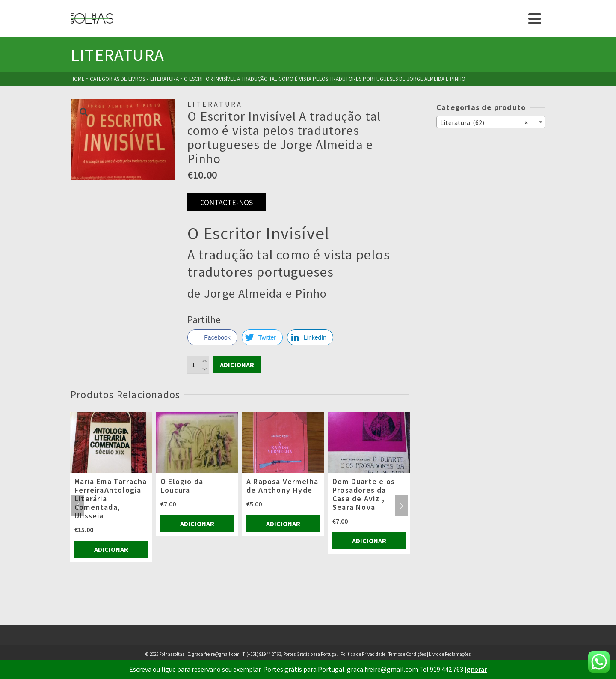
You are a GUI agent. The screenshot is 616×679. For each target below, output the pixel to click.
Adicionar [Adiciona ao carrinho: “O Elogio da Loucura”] (197, 524)
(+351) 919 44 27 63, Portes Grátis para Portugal (292, 654)
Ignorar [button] (476, 669)
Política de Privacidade (363, 654)
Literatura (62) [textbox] (484, 122)
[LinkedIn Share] (310, 337)
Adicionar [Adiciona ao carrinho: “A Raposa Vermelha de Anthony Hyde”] (283, 524)
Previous (77, 506)
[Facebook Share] (212, 337)
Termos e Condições (407, 654)
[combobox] (491, 122)
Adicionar (237, 365)
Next (402, 506)
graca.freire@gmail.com (216, 654)
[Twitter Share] (262, 337)
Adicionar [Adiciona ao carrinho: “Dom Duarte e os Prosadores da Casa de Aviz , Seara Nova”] (369, 541)
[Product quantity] (198, 365)
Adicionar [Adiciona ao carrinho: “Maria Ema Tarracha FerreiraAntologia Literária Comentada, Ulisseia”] (111, 549)
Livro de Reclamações (450, 654)
